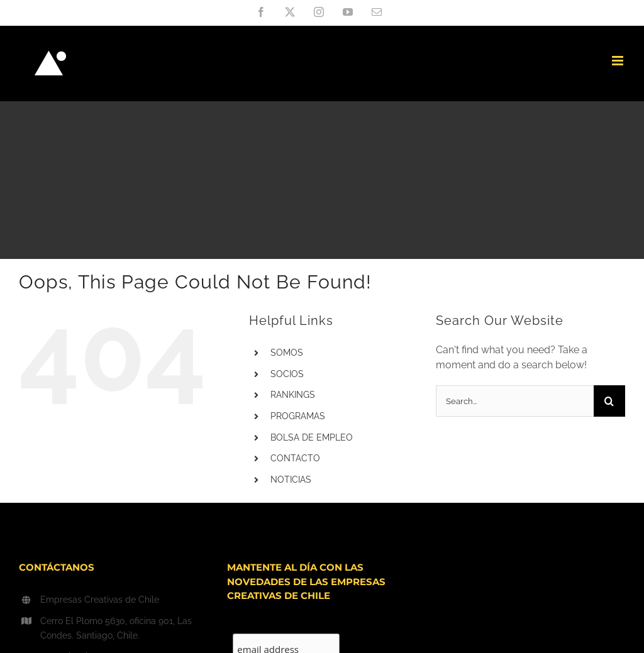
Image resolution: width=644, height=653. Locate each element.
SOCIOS (287, 374)
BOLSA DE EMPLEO (312, 437)
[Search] (609, 401)
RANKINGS (293, 395)
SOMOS (287, 353)
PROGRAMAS (298, 416)
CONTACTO (295, 458)
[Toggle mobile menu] (619, 61)
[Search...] (515, 401)
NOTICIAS (291, 480)
